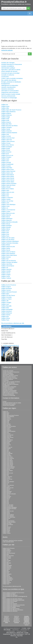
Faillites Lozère (6, 211)
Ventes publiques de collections (10, 595)
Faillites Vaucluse (6, 269)
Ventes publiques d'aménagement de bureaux (13, 593)
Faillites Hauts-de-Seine (8, 185)
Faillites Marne (6, 217)
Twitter (6, 622)
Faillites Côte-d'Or (7, 140)
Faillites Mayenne (6, 220)
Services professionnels (8, 96)
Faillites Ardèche (6, 113)
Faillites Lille (5, 301)
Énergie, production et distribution (11, 82)
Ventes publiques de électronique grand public (14, 600)
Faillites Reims (6, 575)
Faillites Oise (5, 232)
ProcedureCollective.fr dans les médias (12, 403)
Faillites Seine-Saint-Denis (9, 255)
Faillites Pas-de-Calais (8, 238)
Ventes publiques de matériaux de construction (14, 605)
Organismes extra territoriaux (10, 92)
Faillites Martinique (7, 218)
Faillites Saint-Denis (7, 578)
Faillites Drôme (6, 150)
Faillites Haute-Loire (7, 173)
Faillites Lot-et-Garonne (8, 210)
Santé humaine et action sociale (11, 94)
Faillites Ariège (6, 117)
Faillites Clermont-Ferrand (9, 292)
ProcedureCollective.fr (14, 2)
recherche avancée (7, 50)
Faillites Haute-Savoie (8, 178)
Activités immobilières (8, 66)
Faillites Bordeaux (7, 288)
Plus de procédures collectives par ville (13, 323)
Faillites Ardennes (7, 115)
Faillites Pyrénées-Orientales (10, 243)
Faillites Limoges (6, 302)
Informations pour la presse (9, 404)
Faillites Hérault (6, 187)
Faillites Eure (5, 154)
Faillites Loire (5, 203)
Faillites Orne (5, 234)
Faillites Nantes (6, 315)
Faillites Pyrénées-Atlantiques (10, 241)
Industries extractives (8, 89)
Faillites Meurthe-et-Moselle (9, 222)
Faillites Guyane (6, 166)
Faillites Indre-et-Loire (8, 192)
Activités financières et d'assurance (12, 64)
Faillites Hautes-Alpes (8, 182)
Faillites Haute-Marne (8, 175)
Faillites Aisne (5, 106)
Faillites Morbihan (7, 225)
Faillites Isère (5, 194)
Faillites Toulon (6, 581)
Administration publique (8, 68)
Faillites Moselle (6, 227)
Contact (5, 402)
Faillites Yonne (6, 276)
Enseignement (6, 84)
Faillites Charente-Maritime (9, 133)
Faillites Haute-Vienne (8, 180)
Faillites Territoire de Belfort (9, 262)
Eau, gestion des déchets (9, 80)
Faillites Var (5, 268)
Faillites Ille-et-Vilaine (8, 189)
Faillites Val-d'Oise (7, 264)
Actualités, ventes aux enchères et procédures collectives (27, 619)
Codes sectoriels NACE (8, 542)
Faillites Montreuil (6, 311)
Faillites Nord (5, 231)
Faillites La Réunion (7, 197)
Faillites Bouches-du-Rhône (9, 126)
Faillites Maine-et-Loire (8, 213)
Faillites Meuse (6, 224)
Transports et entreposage (9, 98)
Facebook (16, 622)
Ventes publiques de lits (8, 603)
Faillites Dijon (5, 294)
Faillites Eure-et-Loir (7, 155)
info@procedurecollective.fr (11, 345)
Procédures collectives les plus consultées (13, 541)
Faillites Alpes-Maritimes (8, 112)
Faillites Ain (5, 105)
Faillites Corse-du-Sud (8, 138)
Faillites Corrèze (6, 136)
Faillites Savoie (6, 250)
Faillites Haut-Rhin (7, 168)
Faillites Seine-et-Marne (8, 252)
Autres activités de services (9, 71)
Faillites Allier (5, 108)
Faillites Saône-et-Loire (8, 247)
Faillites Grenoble (6, 297)
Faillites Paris (5, 236)
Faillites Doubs (6, 148)
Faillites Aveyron (6, 122)
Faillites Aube (5, 119)
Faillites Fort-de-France (8, 295)
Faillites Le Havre (6, 299)
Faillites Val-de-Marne (8, 266)
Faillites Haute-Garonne (8, 171)
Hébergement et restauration (10, 85)
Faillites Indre (5, 190)
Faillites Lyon (5, 304)
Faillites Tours (6, 584)
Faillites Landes (6, 199)
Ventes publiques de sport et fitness (11, 609)
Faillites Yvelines (6, 278)
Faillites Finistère (6, 157)
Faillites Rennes (6, 577)
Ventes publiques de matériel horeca (11, 606)
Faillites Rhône (6, 245)
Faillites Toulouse (7, 583)
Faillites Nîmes (6, 318)
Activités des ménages (8, 63)
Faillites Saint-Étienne (8, 579)
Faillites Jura (5, 196)
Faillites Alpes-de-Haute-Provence (11, 110)
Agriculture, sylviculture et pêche (11, 70)
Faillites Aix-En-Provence (9, 285)
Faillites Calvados (7, 127)
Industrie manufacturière (8, 87)
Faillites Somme (6, 257)
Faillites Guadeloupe (7, 164)
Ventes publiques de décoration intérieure (12, 599)
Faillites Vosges (6, 275)
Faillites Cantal (6, 129)
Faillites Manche (6, 215)
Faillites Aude (5, 120)
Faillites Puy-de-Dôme (8, 240)
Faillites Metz (5, 308)
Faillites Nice (5, 316)
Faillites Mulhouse (7, 313)
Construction (5, 77)
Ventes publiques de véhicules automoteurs (13, 610)
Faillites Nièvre (6, 229)
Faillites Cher (5, 134)
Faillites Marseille (6, 306)
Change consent (22, 631)
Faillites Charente (6, 131)
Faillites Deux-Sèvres (8, 145)
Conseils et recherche (8, 75)
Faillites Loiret (5, 206)
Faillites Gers (5, 161)
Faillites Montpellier (7, 309)
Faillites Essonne (6, 152)
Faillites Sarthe (6, 248)
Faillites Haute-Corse (7, 169)
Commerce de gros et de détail (10, 73)
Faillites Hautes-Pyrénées (9, 183)
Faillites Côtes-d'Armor (8, 141)
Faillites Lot (5, 208)
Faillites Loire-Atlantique (8, 204)
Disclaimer (16, 630)
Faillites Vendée (6, 271)
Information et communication (10, 91)
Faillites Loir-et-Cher (7, 201)
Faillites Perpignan (7, 574)
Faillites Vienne (6, 273)
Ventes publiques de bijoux (9, 594)
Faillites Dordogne (7, 147)
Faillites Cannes (6, 290)
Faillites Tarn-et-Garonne (9, 261)
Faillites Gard (5, 159)
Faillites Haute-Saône (8, 176)
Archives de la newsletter (9, 405)
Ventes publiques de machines (10, 604)
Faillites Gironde (6, 162)
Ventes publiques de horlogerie (10, 601)
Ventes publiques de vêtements (10, 611)
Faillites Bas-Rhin (6, 124)
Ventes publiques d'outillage (9, 607)
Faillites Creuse (6, 143)
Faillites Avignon (6, 287)
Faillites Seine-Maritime (8, 254)
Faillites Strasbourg (7, 580)
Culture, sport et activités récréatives (12, 78)
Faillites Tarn (5, 259)
